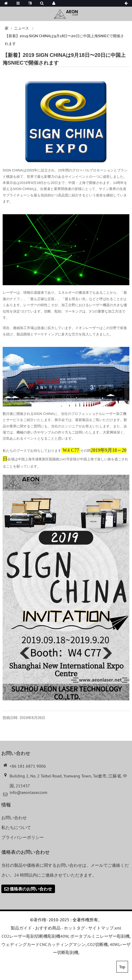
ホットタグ (74, 928)
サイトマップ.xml (105, 928)
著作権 (40, 920)
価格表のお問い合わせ (31, 889)
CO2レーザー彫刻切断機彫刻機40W (35, 936)
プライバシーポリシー (23, 837)
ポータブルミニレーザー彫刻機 (100, 936)
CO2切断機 (98, 944)
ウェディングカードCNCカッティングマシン (43, 944)
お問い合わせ (14, 818)
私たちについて (16, 827)
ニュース (22, 28)
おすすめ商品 (48, 928)
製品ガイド (21, 928)
